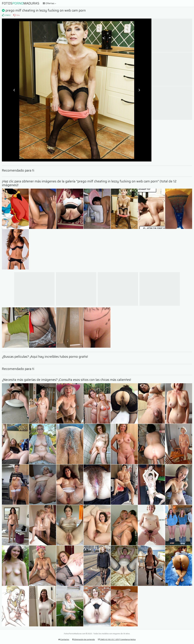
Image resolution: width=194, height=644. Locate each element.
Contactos (64, 639)
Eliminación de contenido (84, 639)
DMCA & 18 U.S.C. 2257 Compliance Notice (117, 639)
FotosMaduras (21, 3)
